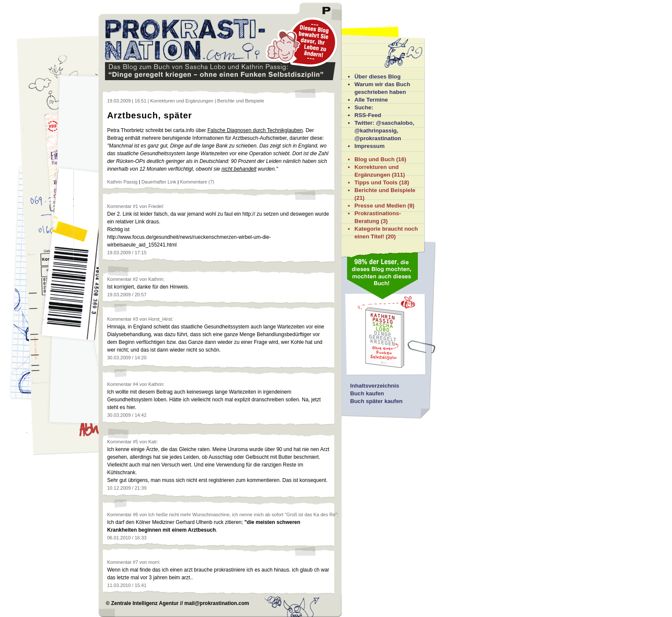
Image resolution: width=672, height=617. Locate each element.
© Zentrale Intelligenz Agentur (142, 603)
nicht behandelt (239, 169)
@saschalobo (394, 123)
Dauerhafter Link (159, 182)
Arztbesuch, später (150, 115)
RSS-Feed (368, 115)
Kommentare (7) (197, 182)
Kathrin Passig (122, 182)
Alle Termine (371, 100)
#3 (135, 319)
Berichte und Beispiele (385, 190)
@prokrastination (378, 138)
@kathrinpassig (376, 131)
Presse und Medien (380, 206)
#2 (135, 279)
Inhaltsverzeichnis (375, 386)
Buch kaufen (367, 393)
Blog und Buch (375, 159)
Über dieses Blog (378, 77)
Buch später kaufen (376, 401)
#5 (135, 442)
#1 (135, 206)
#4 (135, 384)
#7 (135, 562)
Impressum (369, 146)
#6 (135, 515)
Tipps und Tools (376, 182)
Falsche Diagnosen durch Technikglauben (255, 130)
